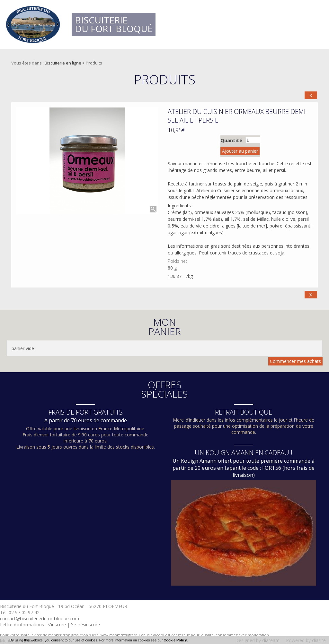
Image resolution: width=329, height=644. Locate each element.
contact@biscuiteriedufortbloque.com (40, 618)
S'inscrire (57, 625)
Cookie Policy (175, 640)
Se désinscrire (85, 625)
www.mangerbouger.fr (119, 635)
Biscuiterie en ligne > (65, 63)
